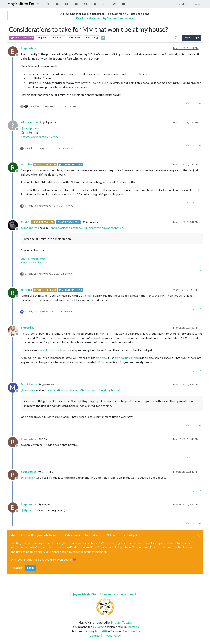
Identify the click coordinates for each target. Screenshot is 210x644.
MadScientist (29, 384)
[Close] (198, 535)
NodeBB (101, 631)
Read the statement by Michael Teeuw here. (105, 18)
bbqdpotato (29, 48)
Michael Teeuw (121, 622)
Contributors (132, 631)
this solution (46, 350)
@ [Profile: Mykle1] (27, 510)
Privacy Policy (112, 636)
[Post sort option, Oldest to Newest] (175, 38)
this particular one (127, 358)
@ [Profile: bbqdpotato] (30, 128)
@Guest (44, 439)
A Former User (29, 122)
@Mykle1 (45, 504)
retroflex (26, 164)
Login (30, 568)
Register (18, 568)
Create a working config (33, 259)
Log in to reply (192, 38)
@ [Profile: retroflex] (28, 390)
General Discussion (22, 38)
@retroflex (46, 384)
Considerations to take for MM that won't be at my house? (87, 228)
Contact (95, 636)
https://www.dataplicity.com (39, 137)
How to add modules (31, 262)
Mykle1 (25, 222)
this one (101, 358)
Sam (99, 627)
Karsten (133, 627)
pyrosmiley (28, 328)
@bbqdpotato (49, 122)
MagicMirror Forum (23, 4)
